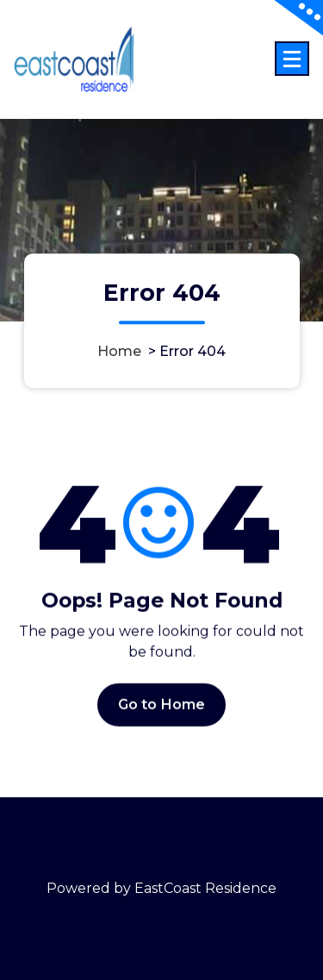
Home (119, 351)
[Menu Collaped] (292, 59)
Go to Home (162, 709)
